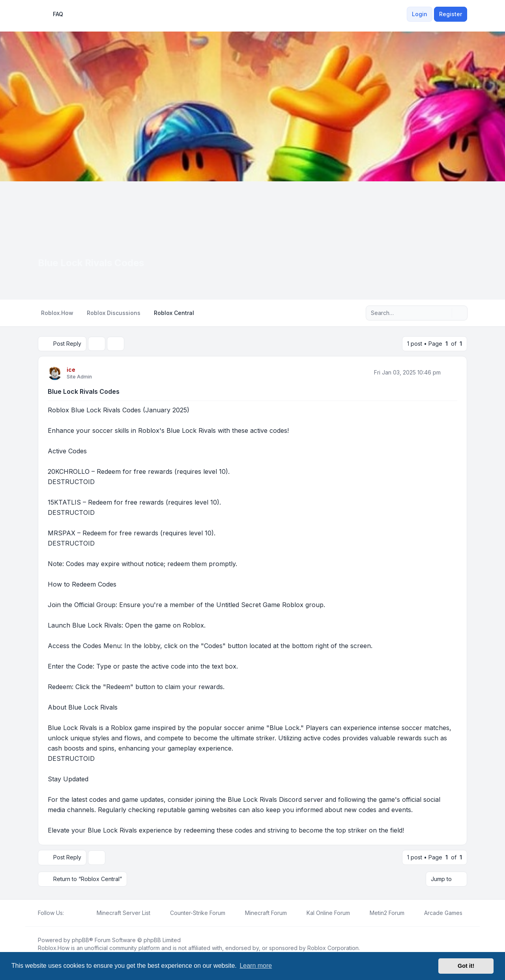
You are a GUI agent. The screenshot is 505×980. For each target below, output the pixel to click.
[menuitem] (402, 14)
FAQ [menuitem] (53, 14)
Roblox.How (54, 947)
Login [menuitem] (420, 14)
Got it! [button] (466, 966)
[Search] (445, 313)
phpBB (80, 940)
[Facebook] (69, 913)
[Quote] (451, 373)
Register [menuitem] (451, 14)
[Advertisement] (252, 240)
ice (71, 370)
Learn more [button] (256, 966)
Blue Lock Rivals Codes (84, 391)
